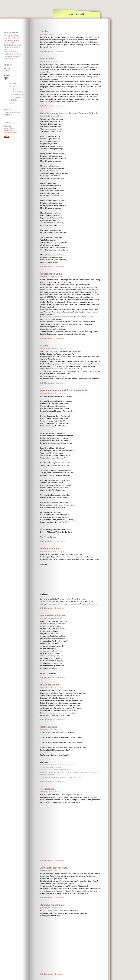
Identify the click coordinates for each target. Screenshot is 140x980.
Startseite (7, 69)
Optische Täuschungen (53, 905)
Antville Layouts (9, 130)
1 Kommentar (48, 51)
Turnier (44, 31)
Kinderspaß (76, 14)
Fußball (44, 346)
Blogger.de (7, 126)
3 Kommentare (49, 383)
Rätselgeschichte (50, 549)
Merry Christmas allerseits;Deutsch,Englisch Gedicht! (69, 113)
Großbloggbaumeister (11, 132)
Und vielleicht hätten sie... (12, 41)
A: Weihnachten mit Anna (54, 868)
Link (42, 51)
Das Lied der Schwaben (53, 615)
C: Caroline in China (51, 274)
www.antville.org (9, 128)
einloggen (7, 115)
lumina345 (44, 34)
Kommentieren (60, 51)
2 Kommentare (49, 106)
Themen (6, 71)
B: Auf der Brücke (50, 685)
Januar (12, 103)
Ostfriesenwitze (49, 727)
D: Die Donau (47, 59)
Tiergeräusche (48, 789)
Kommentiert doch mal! (11, 57)
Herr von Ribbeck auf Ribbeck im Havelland (64, 390)
